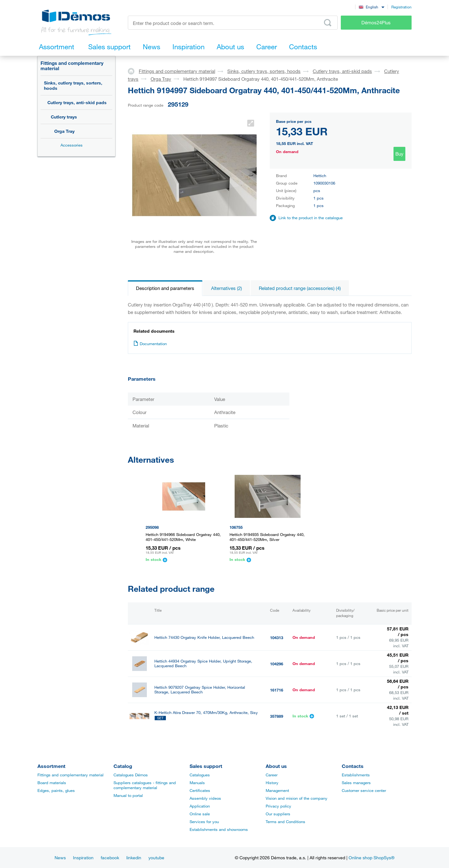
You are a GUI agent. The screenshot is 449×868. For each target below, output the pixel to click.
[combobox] (372, 7)
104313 (277, 638)
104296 (277, 664)
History (272, 783)
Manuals (197, 783)
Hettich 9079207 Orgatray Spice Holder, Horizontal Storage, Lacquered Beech (200, 690)
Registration (401, 7)
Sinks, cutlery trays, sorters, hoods (73, 85)
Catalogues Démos (131, 775)
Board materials (52, 783)
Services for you (204, 822)
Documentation (150, 344)
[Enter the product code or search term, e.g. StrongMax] (233, 23)
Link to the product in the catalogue (311, 218)
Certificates (200, 790)
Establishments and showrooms (219, 829)
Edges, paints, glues (56, 790)
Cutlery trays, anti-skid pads (77, 102)
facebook (110, 858)
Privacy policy (278, 806)
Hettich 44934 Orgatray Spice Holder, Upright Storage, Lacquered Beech (203, 663)
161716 (277, 690)
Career (272, 775)
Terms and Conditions (285, 822)
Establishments (356, 775)
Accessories (72, 145)
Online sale (200, 814)
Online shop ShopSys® (372, 858)
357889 (277, 716)
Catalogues (200, 775)
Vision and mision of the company (297, 798)
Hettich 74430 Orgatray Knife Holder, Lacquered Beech (204, 637)
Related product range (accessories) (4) (300, 288)
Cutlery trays (64, 117)
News (60, 858)
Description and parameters (165, 288)
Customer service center (364, 790)
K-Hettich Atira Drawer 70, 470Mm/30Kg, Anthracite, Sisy (206, 713)
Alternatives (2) (227, 288)
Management (277, 790)
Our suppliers (278, 814)
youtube (156, 858)
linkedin (134, 858)
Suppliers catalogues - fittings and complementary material (145, 785)
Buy (399, 154)
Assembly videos (205, 798)
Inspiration (83, 858)
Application (200, 806)
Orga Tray (64, 131)
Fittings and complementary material (72, 66)
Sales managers (356, 783)
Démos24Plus (376, 22)
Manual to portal (128, 795)
